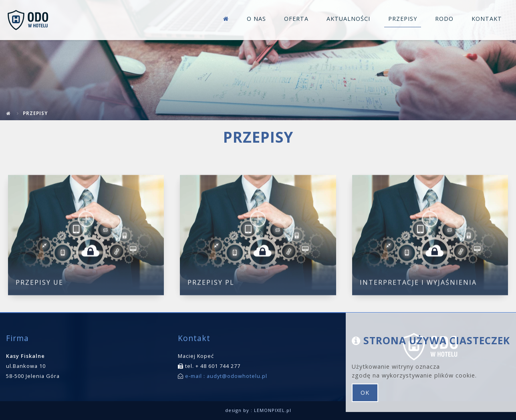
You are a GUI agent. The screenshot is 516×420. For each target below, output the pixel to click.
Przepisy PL (211, 284)
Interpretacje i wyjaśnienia (418, 284)
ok (365, 393)
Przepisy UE (39, 284)
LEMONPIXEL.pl (273, 410)
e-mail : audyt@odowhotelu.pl (225, 376)
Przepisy (35, 113)
